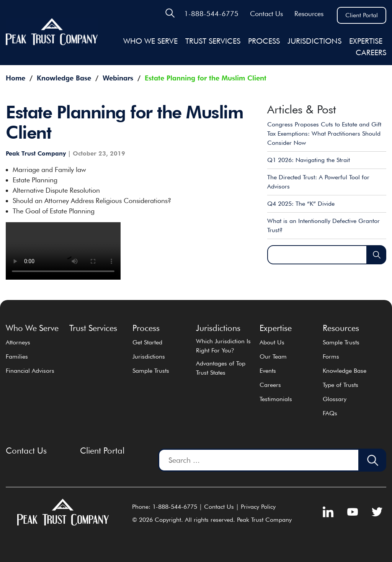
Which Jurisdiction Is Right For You (223, 346)
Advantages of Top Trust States (221, 368)
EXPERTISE (366, 41)
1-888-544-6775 (211, 14)
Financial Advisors (30, 371)
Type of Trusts (341, 385)
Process (264, 41)
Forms (331, 356)
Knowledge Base (345, 371)
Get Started (147, 342)
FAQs (330, 413)
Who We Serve (150, 41)
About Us (272, 342)
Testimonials (276, 399)
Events (268, 371)
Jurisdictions (149, 356)
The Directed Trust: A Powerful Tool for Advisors (318, 182)
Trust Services (213, 41)
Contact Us (266, 14)
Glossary (335, 399)
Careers (371, 52)
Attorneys (18, 342)
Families (17, 356)
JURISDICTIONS (314, 41)
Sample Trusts (151, 371)
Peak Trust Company (36, 154)
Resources (309, 14)
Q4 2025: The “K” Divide (301, 204)
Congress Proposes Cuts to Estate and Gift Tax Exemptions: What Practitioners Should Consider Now (324, 134)
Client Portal (362, 15)
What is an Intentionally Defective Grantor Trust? (323, 225)
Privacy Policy (258, 507)
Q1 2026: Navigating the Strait (309, 160)
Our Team (273, 356)
